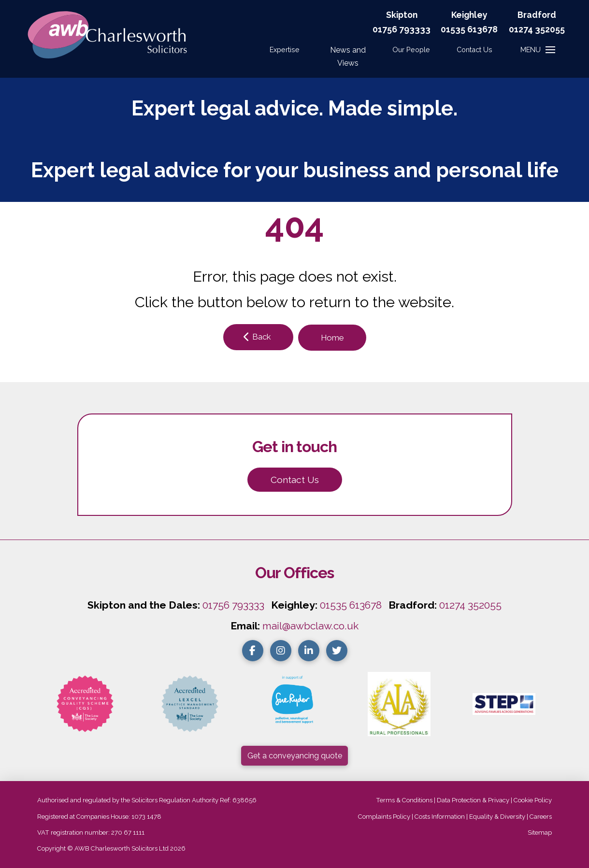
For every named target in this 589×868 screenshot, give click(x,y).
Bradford (537, 15)
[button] (474, 50)
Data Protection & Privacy (473, 800)
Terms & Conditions (404, 800)
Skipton (402, 15)
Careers (541, 817)
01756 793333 (402, 29)
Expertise (285, 50)
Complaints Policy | (386, 817)
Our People (411, 50)
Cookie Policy (533, 800)
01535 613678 (351, 605)
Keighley (469, 15)
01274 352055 (537, 29)
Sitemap (540, 832)
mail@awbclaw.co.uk (310, 626)
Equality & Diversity (497, 817)
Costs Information (440, 817)
